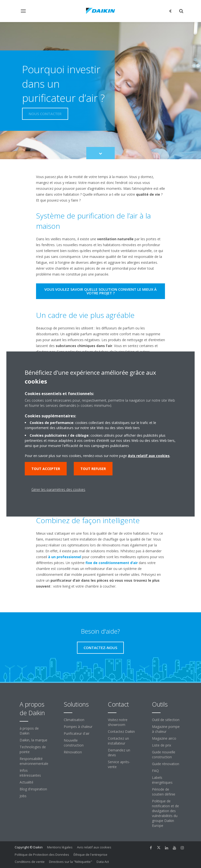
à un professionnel (65, 557)
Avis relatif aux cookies (94, 847)
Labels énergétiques (162, 780)
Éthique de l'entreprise (90, 855)
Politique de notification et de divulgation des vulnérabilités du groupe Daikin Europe (165, 813)
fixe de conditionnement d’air (112, 563)
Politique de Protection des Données (42, 855)
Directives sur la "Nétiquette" (71, 862)
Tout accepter (46, 469)
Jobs (23, 796)
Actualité (26, 782)
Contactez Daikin (121, 731)
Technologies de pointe (33, 749)
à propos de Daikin (29, 731)
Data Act (103, 862)
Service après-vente (119, 764)
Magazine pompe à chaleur (166, 729)
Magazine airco (164, 738)
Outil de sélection (166, 720)
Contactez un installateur (118, 741)
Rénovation (73, 752)
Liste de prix (162, 745)
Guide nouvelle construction (164, 754)
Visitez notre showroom (118, 722)
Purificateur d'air (77, 733)
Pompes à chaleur (78, 727)
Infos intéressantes (30, 773)
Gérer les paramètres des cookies (58, 489)
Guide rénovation (166, 764)
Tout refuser (93, 469)
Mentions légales (60, 847)
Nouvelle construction (74, 743)
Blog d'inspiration (33, 789)
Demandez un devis (119, 753)
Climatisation (74, 720)
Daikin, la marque (33, 740)
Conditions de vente (30, 862)
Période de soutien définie (164, 792)
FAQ (155, 771)
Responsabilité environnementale (34, 761)
